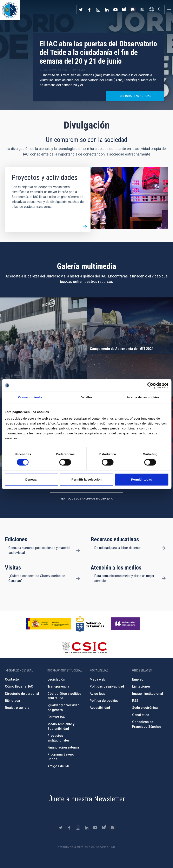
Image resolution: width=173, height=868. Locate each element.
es (142, 10)
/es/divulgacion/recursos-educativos (164, 548)
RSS (135, 701)
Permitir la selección (87, 479)
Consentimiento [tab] (30, 397)
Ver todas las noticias (135, 96)
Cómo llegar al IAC (19, 686)
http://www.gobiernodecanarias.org (90, 624)
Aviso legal (98, 694)
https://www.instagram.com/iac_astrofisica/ (98, 10)
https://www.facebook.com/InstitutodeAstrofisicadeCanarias (89, 10)
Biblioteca (12, 701)
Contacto (12, 679)
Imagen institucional (148, 694)
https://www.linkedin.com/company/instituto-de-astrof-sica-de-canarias (107, 10)
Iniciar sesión (151, 10)
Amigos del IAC (59, 766)
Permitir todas (142, 479)
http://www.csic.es (84, 648)
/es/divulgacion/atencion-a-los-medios (164, 578)
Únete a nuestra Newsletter (86, 799)
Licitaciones (141, 686)
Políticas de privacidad (107, 686)
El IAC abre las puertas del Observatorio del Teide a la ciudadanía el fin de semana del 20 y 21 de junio (98, 53)
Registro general (18, 708)
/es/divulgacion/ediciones (78, 550)
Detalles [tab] (86, 397)
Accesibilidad (100, 708)
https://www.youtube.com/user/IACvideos (115, 10)
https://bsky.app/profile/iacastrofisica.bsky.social (124, 10)
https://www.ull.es (126, 624)
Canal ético (141, 715)
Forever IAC (56, 717)
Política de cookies (104, 701)
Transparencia (58, 686)
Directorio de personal (22, 694)
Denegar (32, 479)
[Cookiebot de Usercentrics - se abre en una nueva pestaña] (150, 385)
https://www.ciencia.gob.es (48, 624)
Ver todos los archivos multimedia (86, 499)
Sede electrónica (145, 708)
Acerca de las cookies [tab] (143, 397)
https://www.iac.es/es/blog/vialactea (133, 10)
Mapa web (97, 679)
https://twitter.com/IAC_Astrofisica (81, 10)
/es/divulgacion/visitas (78, 578)
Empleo (138, 679)
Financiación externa (63, 747)
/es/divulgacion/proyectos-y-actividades (85, 227)
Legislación (56, 679)
